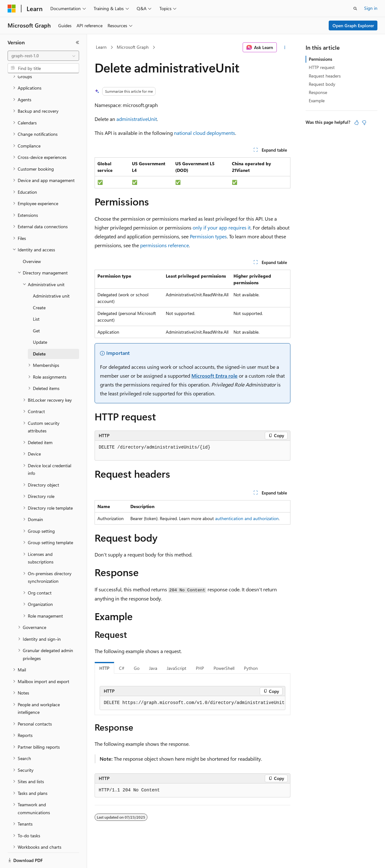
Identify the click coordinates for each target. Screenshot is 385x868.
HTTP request (322, 67)
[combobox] (43, 56)
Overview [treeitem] (32, 239)
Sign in (371, 8)
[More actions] (285, 47)
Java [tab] (153, 668)
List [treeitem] (36, 297)
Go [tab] (137, 668)
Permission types (208, 236)
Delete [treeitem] (39, 332)
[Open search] (355, 9)
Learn (101, 47)
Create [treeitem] (39, 286)
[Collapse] (78, 42)
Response (318, 92)
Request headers (325, 76)
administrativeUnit (137, 119)
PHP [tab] (200, 668)
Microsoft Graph (133, 47)
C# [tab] (122, 668)
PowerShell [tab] (224, 668)
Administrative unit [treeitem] (51, 274)
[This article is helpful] (357, 123)
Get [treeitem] (36, 309)
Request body (322, 84)
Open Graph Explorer (353, 25)
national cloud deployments (205, 133)
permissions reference (165, 245)
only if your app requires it (222, 227)
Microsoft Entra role (214, 376)
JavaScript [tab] (177, 668)
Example (317, 101)
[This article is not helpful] (364, 123)
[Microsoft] (12, 9)
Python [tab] (251, 668)
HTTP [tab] (104, 668)
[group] (192, 703)
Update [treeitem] (40, 320)
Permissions (320, 59)
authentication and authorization (247, 518)
